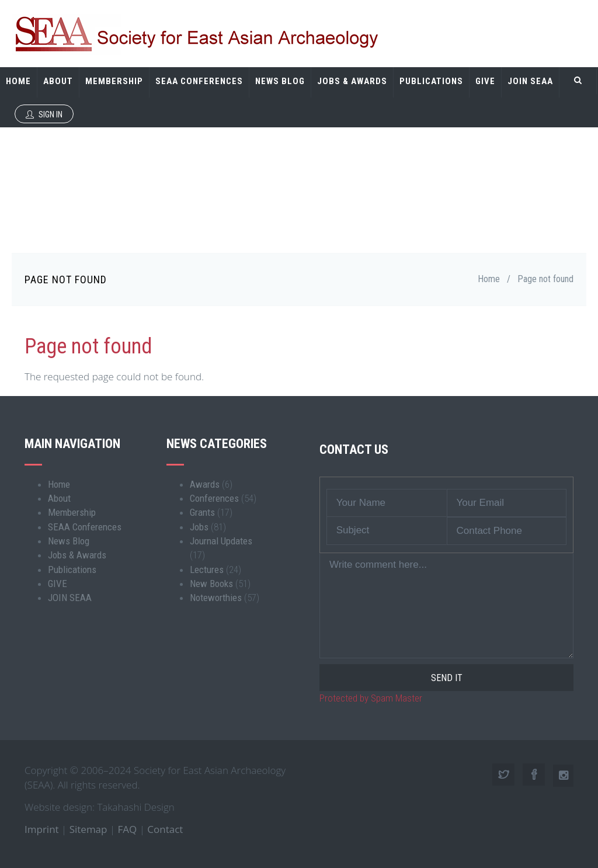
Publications (431, 81)
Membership (114, 81)
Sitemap (88, 829)
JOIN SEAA (530, 81)
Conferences (214, 498)
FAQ (128, 829)
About (58, 81)
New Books (211, 584)
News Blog (280, 81)
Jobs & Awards (352, 81)
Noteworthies (216, 598)
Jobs (199, 527)
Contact (165, 829)
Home (18, 81)
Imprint (42, 829)
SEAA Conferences (199, 81)
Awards (205, 484)
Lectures (207, 570)
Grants (202, 512)
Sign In (44, 114)
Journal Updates (221, 541)
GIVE (485, 81)
